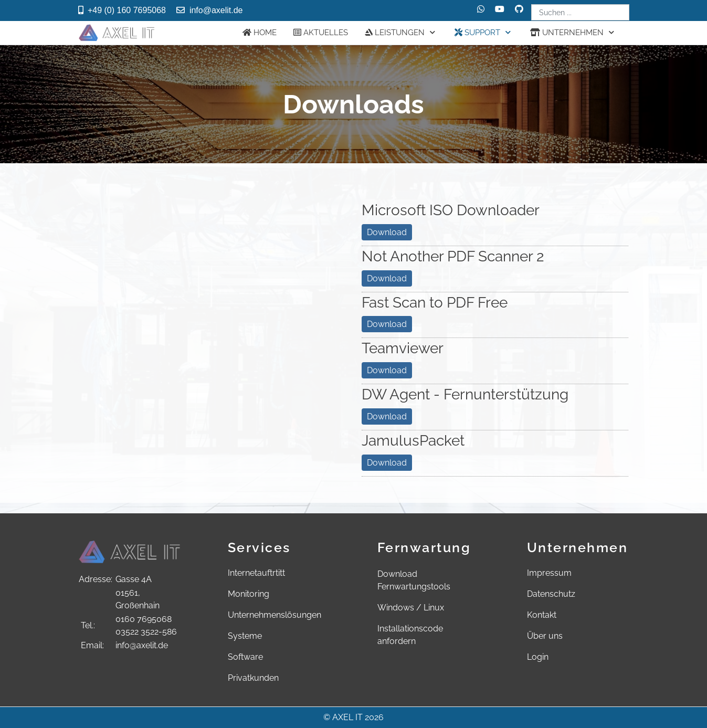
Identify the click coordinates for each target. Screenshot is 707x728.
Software (245, 657)
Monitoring (249, 594)
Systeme (245, 636)
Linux (434, 608)
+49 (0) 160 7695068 (127, 10)
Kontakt (542, 615)
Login (538, 657)
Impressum (549, 573)
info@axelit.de (216, 10)
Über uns (545, 636)
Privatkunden (253, 678)
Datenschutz (551, 594)
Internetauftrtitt (256, 573)
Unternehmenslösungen (275, 615)
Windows (396, 608)
